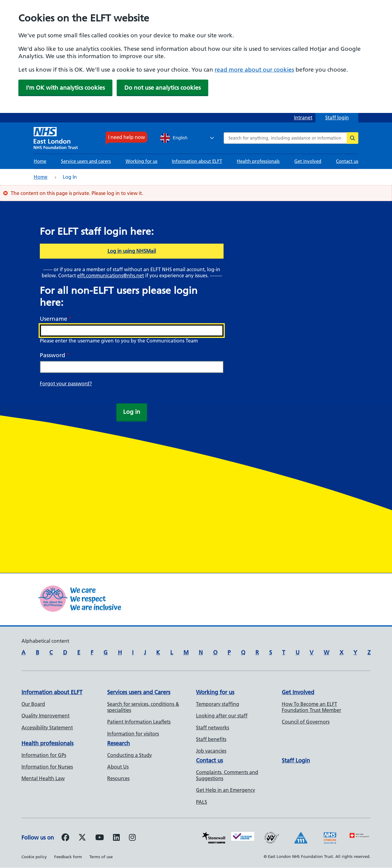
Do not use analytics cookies (162, 88)
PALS (202, 802)
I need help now (126, 137)
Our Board (33, 704)
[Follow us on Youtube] (100, 838)
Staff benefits (211, 739)
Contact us (347, 161)
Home (40, 161)
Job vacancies (211, 751)
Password (53, 355)
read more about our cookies (254, 70)
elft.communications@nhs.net (111, 275)
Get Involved (298, 692)
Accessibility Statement (47, 728)
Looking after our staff (222, 716)
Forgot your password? (66, 383)
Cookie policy (34, 857)
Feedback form (68, 857)
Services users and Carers (139, 692)
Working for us (141, 161)
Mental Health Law (43, 778)
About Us (118, 767)
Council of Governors (306, 722)
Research (119, 743)
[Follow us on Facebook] (65, 838)
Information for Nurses (47, 767)
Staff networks (213, 728)
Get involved (308, 161)
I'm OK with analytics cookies (65, 88)
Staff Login (296, 760)
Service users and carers (86, 161)
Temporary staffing (218, 704)
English (174, 138)
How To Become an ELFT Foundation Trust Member (311, 707)
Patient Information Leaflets (139, 722)
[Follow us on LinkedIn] (116, 838)
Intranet (303, 118)
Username (54, 319)
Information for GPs (44, 755)
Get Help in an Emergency (226, 790)
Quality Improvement (45, 716)
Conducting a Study (130, 755)
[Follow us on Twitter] (82, 838)
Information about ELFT (197, 161)
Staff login (337, 118)
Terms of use (101, 857)
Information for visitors (133, 734)
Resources (118, 778)
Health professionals (258, 161)
